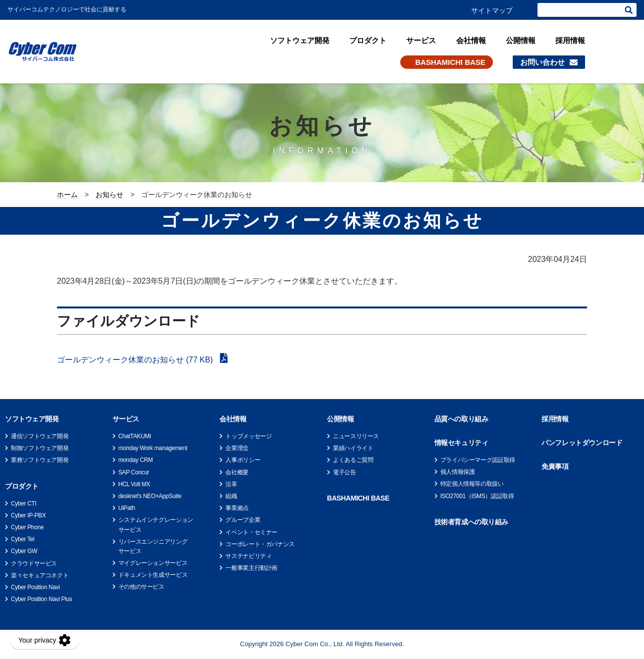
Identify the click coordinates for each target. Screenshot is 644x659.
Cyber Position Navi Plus (41, 599)
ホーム (67, 195)
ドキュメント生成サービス (153, 575)
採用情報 (570, 40)
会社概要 (237, 472)
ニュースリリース (356, 436)
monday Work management (153, 448)
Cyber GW (24, 551)
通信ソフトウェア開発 (40, 436)
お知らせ (109, 195)
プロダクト (368, 40)
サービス (421, 40)
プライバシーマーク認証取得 (478, 460)
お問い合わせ (542, 62)
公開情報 (521, 40)
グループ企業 (243, 520)
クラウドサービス (34, 563)
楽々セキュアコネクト (40, 575)
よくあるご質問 (353, 460)
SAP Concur (134, 472)
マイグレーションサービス (153, 563)
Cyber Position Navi (35, 587)
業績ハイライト (353, 448)
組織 (231, 496)
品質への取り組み (461, 419)
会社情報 (471, 40)
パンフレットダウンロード (582, 443)
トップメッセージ (248, 436)
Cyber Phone (27, 527)
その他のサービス (141, 587)
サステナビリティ (248, 556)
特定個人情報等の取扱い (472, 484)
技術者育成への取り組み (471, 522)
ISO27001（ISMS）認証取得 (477, 496)
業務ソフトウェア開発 (40, 460)
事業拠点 (237, 508)
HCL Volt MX (134, 484)
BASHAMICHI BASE (450, 62)
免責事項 (555, 466)
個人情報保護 (458, 472)
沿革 (231, 484)
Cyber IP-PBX (28, 515)
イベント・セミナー (251, 532)
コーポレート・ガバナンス (260, 544)
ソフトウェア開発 (300, 40)
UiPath (127, 508)
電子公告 (345, 472)
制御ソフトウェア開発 (40, 448)
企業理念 (237, 448)
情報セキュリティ (461, 443)
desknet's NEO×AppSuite (150, 496)
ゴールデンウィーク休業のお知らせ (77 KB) (136, 360)
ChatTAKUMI (135, 436)
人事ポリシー (243, 460)
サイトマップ (492, 10)
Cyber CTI (24, 504)
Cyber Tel (23, 539)
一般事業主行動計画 (251, 568)
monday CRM (136, 460)
